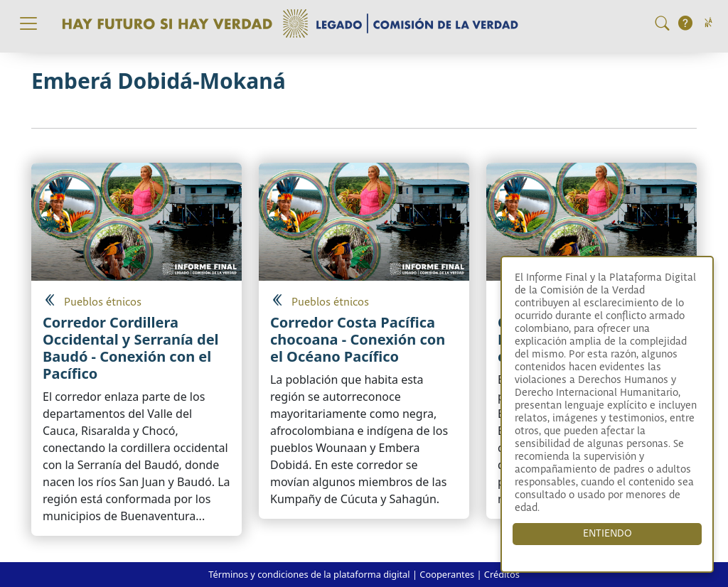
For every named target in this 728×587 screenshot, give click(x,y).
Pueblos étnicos (103, 302)
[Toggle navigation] (28, 23)
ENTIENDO (607, 534)
